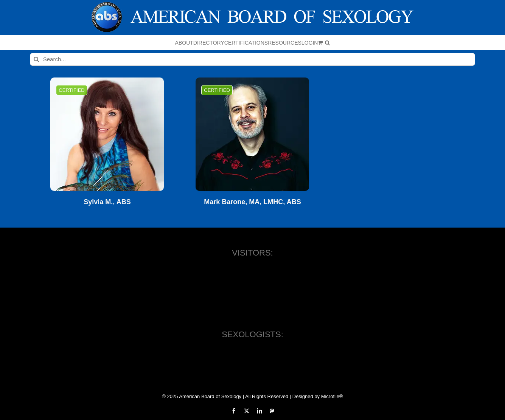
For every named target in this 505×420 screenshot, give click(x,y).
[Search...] (252, 59)
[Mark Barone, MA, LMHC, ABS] (252, 134)
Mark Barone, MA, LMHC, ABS (252, 202)
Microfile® (332, 396)
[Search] (36, 59)
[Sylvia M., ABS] (107, 134)
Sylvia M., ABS (107, 202)
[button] (327, 43)
